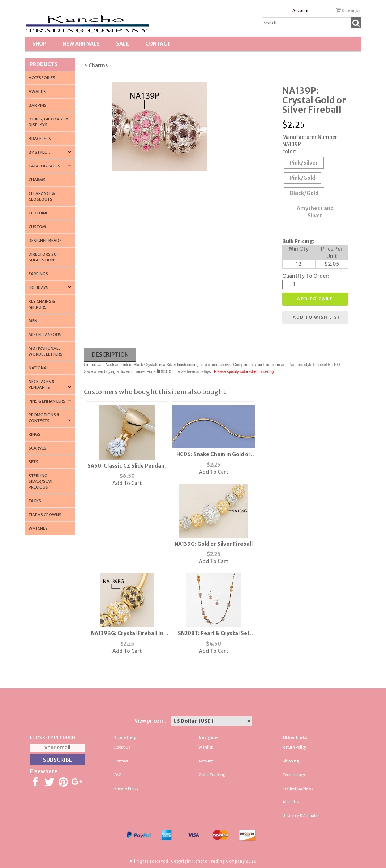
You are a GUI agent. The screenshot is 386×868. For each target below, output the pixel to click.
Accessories (42, 78)
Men (33, 321)
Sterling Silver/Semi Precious (40, 481)
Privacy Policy (126, 789)
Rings (35, 434)
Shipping (291, 761)
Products (44, 64)
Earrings (38, 274)
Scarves (37, 448)
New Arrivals (81, 44)
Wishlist (205, 747)
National (39, 368)
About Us (122, 747)
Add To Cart (127, 483)
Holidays (38, 288)
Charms (37, 180)
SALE (123, 44)
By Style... (39, 152)
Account (301, 10)
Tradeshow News (298, 789)
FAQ (118, 775)
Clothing (39, 213)
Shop (39, 44)
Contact (158, 44)
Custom (37, 227)
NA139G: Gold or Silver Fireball (214, 544)
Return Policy (294, 747)
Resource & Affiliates (301, 816)
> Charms (96, 65)
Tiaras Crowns (45, 515)
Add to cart (315, 299)
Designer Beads (45, 241)
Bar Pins (38, 105)
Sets (33, 462)
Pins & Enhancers (47, 401)
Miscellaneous (45, 335)
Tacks (35, 501)
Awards (37, 92)
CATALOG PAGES (44, 166)
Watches (38, 528)
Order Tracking (212, 775)
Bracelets (40, 139)
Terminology (294, 775)
